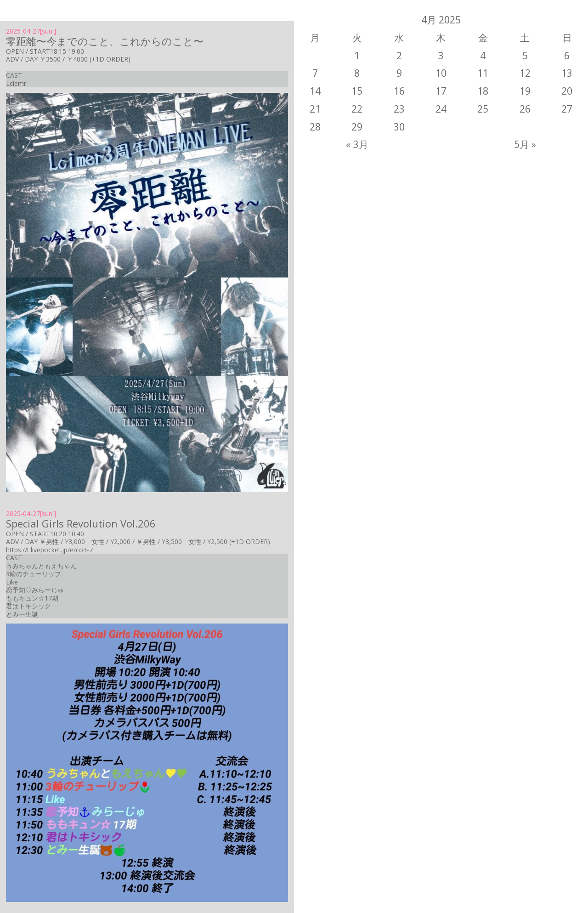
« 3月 (357, 144)
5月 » (525, 144)
